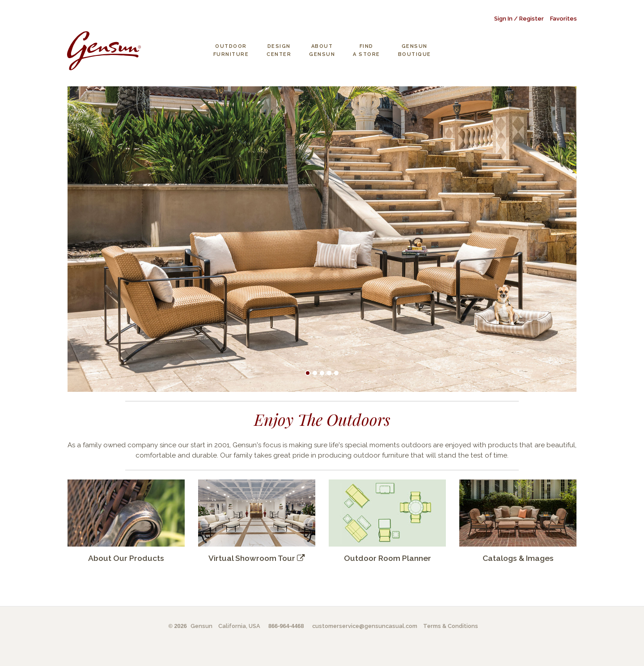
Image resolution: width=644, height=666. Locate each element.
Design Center (279, 50)
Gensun (201, 626)
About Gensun (322, 50)
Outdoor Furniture (231, 50)
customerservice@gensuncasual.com (365, 626)
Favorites (563, 19)
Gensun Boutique (415, 50)
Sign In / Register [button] (519, 19)
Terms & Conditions (451, 626)
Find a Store (366, 50)
